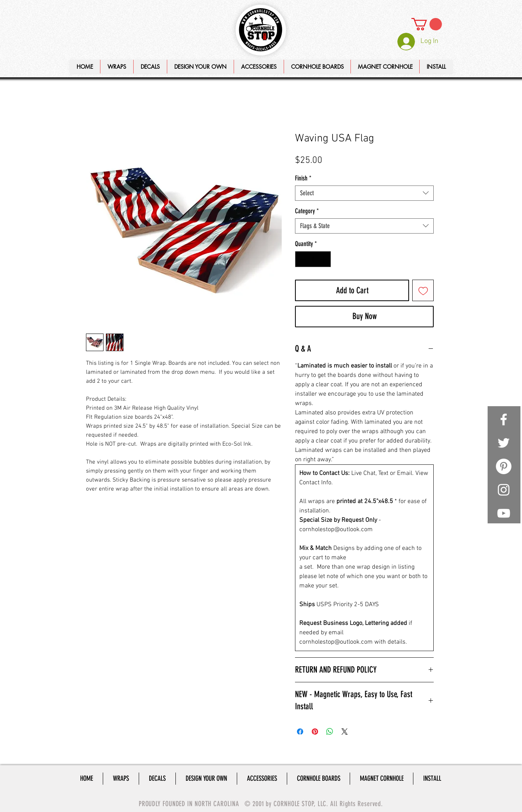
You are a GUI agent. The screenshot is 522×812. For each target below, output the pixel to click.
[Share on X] (345, 732)
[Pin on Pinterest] (315, 732)
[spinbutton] (313, 259)
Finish (303, 178)
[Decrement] (302, 259)
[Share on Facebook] (300, 732)
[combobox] (364, 193)
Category (307, 211)
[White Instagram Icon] (504, 490)
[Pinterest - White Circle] (504, 466)
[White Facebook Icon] (504, 419)
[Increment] (324, 259)
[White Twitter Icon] (504, 443)
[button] (200, 67)
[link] (427, 24)
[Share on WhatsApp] (330, 732)
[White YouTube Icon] (504, 513)
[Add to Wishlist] (423, 290)
